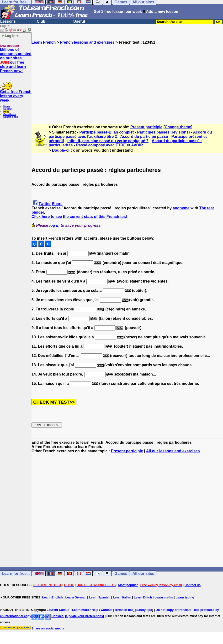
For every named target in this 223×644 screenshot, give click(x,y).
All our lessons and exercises (173, 451)
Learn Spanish (100, 597)
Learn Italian (122, 597)
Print (6, 112)
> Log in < (10, 35)
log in (55, 225)
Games (121, 574)
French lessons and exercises (87, 42)
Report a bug (11, 117)
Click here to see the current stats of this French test (79, 217)
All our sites (143, 574)
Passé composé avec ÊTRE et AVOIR (110, 145)
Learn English (53, 597)
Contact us (193, 585)
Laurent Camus (58, 610)
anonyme (181, 208)
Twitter (45, 204)
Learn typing (185, 597)
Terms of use (124, 610)
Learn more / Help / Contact (92, 610)
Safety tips (144, 610)
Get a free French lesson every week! (16, 96)
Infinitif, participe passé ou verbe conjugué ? (108, 141)
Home (7, 106)
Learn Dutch (143, 597)
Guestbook (10, 114)
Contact (8, 109)
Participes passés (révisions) (163, 132)
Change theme (178, 127)
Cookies (57, 616)
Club (41, 21)
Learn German (76, 597)
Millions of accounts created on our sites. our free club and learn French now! (16, 60)
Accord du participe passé (144, 137)
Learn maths (164, 597)
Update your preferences (85, 616)
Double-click (63, 150)
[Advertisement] (127, 78)
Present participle (146, 127)
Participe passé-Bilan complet (107, 132)
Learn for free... (16, 574)
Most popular (128, 585)
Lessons (8, 21)
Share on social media (48, 628)
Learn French (44, 42)
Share (57, 204)
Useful (79, 21)
